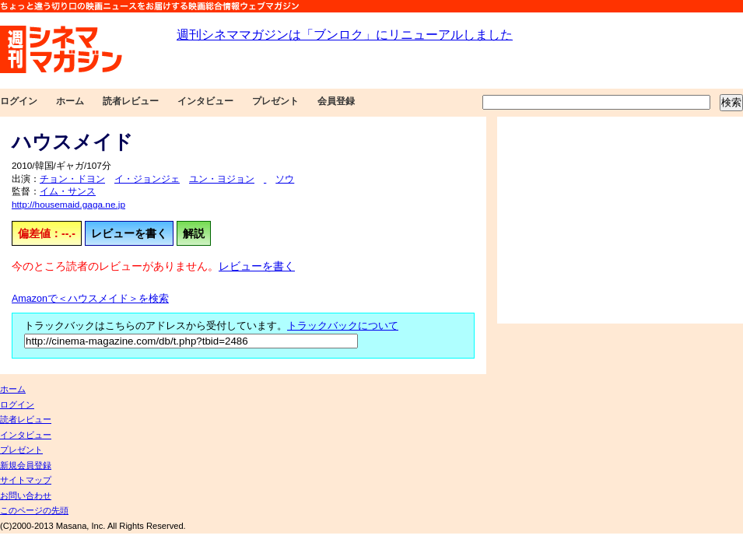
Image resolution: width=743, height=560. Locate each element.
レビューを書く (129, 233)
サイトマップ (26, 480)
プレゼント (275, 101)
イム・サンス (68, 191)
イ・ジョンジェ (147, 179)
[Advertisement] (620, 220)
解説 (194, 233)
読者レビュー (131, 101)
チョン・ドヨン (72, 179)
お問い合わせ (26, 495)
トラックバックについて (343, 326)
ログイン (19, 101)
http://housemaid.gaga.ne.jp (68, 205)
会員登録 (336, 101)
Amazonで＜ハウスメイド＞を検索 (90, 299)
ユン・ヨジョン (222, 179)
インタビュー (205, 101)
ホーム (70, 101)
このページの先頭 (34, 510)
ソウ (285, 179)
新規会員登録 (26, 465)
